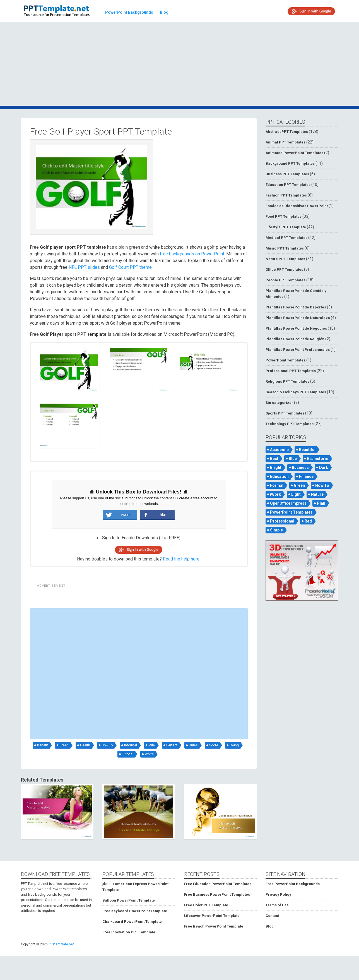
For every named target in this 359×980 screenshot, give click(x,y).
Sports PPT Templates (285, 413)
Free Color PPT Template (206, 905)
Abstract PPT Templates (287, 132)
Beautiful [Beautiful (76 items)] (307, 450)
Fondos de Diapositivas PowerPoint (297, 206)
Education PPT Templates (288, 185)
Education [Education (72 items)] (279, 476)
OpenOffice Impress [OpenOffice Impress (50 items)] (288, 503)
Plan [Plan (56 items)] (321, 503)
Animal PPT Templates (285, 142)
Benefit (43, 745)
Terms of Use (277, 905)
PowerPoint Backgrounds (129, 12)
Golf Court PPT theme (130, 267)
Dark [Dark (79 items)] (324, 468)
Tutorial (128, 754)
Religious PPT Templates (287, 381)
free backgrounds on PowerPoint (192, 254)
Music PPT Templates (285, 248)
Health (85, 745)
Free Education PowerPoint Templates (218, 884)
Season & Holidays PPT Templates (296, 392)
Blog (164, 12)
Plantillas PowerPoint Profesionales (298, 350)
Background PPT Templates (290, 163)
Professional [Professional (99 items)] (282, 521)
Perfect (172, 745)
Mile (152, 745)
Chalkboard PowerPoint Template (132, 922)
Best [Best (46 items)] (274, 459)
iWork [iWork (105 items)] (275, 494)
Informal (131, 745)
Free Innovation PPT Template (129, 932)
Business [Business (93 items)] (300, 468)
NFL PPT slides (84, 267)
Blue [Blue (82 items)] (293, 459)
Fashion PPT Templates (286, 195)
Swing (234, 745)
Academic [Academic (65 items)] (279, 450)
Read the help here (181, 559)
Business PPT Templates (287, 174)
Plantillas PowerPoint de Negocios (296, 328)
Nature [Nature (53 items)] (317, 494)
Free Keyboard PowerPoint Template (135, 911)
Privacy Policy (278, 894)
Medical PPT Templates (286, 238)
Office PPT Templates (284, 269)
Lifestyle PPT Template (286, 227)
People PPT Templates (285, 280)
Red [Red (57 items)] (308, 521)
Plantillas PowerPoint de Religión (295, 339)
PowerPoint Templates (285, 360)
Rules (193, 745)
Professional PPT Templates (291, 371)
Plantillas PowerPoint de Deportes (296, 307)
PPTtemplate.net (61, 944)
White (149, 754)
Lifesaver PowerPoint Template (212, 916)
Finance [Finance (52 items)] (306, 476)
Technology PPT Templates (290, 424)
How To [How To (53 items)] (322, 485)
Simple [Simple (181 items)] (276, 530)
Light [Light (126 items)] (296, 494)
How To (107, 745)
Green (64, 745)
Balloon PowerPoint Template (129, 900)
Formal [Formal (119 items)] (277, 485)
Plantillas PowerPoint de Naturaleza (298, 318)
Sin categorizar (279, 403)
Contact (272, 916)
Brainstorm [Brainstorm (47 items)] (318, 459)
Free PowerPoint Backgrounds (293, 884)
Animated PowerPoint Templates (294, 153)
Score (214, 745)
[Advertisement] (180, 65)
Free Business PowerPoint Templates (217, 894)
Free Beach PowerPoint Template (214, 926)
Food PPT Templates (284, 216)
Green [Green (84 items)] (299, 485)
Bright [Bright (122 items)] (276, 468)
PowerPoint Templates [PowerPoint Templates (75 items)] (291, 512)
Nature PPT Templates (285, 259)
